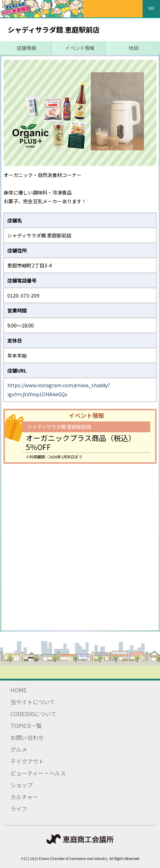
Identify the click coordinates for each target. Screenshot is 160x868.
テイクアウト (27, 761)
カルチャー (24, 797)
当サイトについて (33, 702)
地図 (134, 48)
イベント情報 (80, 48)
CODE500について (33, 714)
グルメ (19, 749)
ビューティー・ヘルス (38, 773)
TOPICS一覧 (26, 726)
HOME (18, 690)
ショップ (22, 785)
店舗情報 (26, 48)
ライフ (19, 809)
